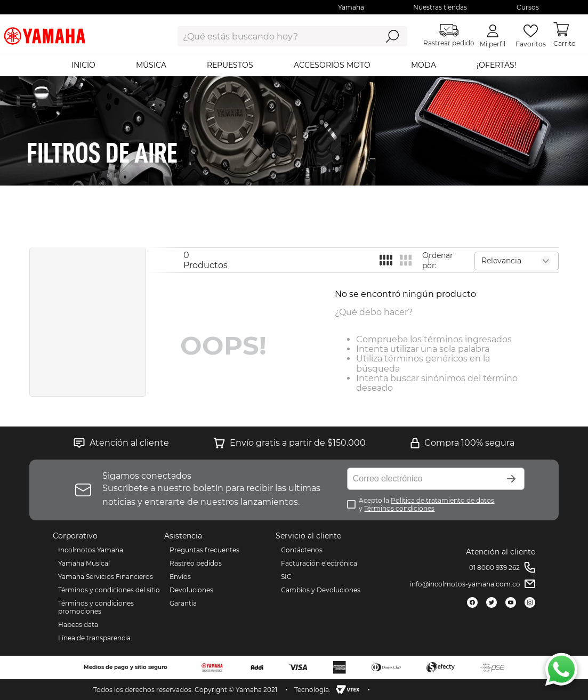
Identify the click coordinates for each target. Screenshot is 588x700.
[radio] (386, 260)
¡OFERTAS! (497, 65)
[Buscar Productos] (392, 36)
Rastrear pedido (449, 35)
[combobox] (269, 36)
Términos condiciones (399, 508)
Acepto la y (426, 504)
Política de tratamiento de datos (442, 500)
